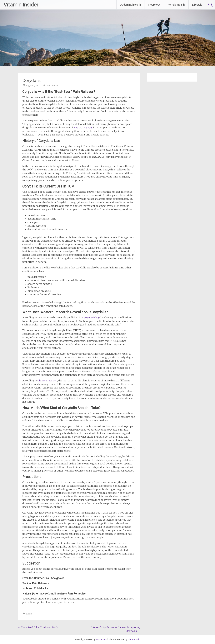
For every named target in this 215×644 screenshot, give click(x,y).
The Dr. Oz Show (83, 128)
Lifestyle (197, 5)
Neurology (154, 5)
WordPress (101, 639)
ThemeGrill (134, 639)
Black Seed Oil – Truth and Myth (38, 627)
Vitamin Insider (21, 5)
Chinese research (47, 381)
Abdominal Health (131, 5)
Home (29, 614)
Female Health (176, 5)
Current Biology (91, 318)
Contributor (52, 86)
